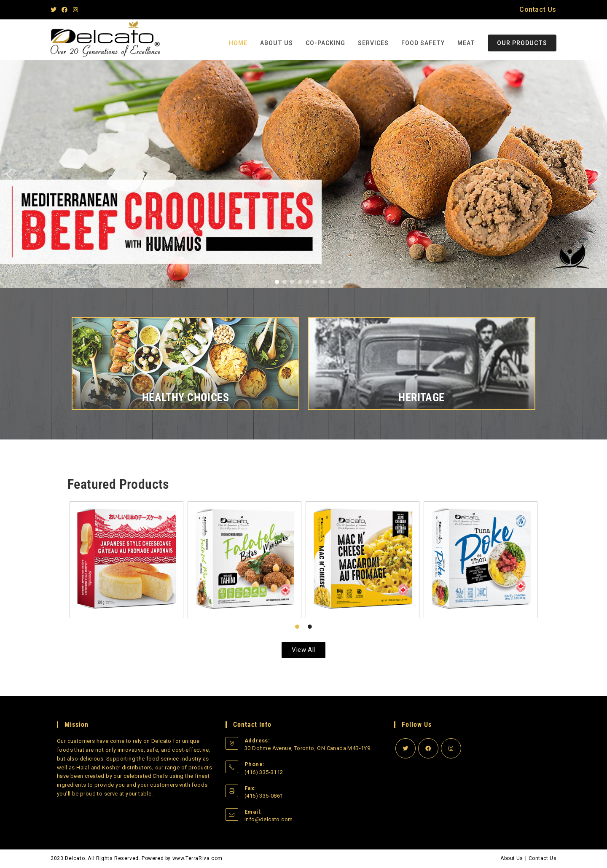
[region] (303, 174)
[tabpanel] (303, 560)
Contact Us (538, 9)
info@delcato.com (269, 819)
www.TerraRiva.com (197, 858)
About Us (512, 858)
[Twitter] (55, 10)
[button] (9, 174)
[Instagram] (75, 10)
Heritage (421, 397)
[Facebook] (64, 10)
